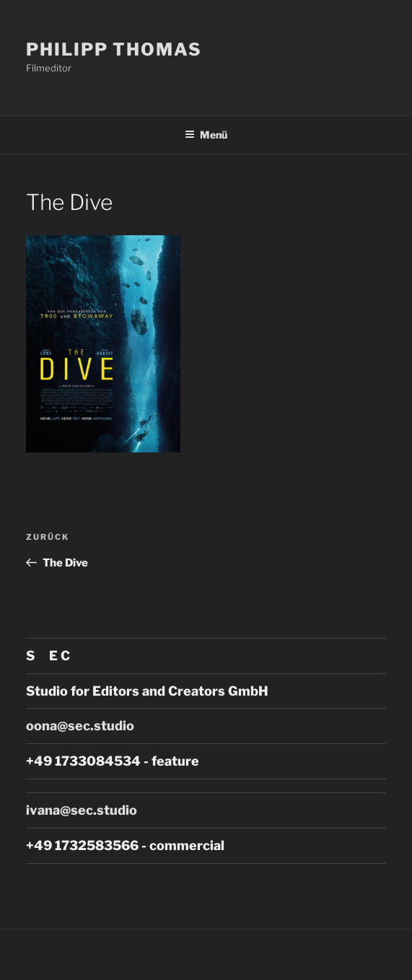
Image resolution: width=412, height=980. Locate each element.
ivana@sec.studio (82, 810)
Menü (206, 135)
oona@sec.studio (80, 726)
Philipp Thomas (114, 49)
